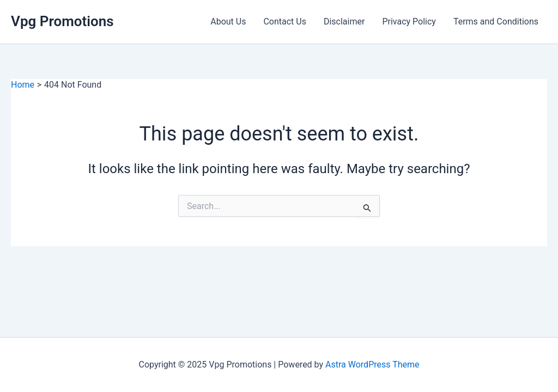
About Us (228, 22)
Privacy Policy (409, 22)
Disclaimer (344, 22)
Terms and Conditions (496, 22)
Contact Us (285, 22)
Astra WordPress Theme (372, 365)
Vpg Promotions (62, 21)
